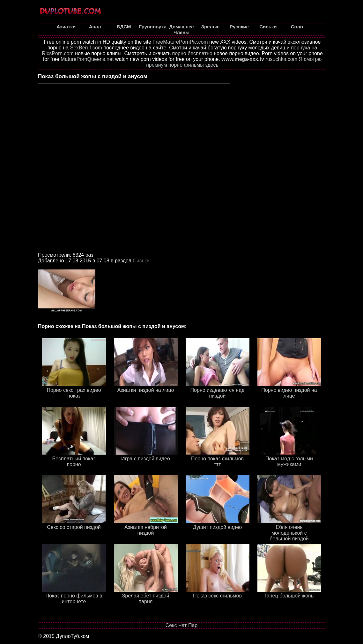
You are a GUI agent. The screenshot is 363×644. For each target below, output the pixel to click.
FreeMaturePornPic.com (180, 42)
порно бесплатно (192, 53)
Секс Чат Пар (181, 625)
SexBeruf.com (86, 48)
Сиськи (141, 261)
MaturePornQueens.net (87, 59)
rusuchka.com (281, 59)
